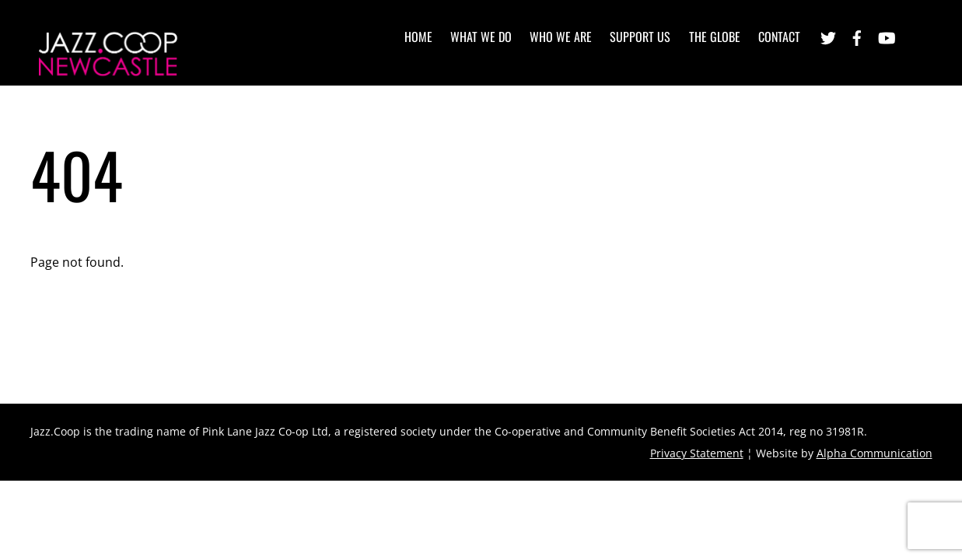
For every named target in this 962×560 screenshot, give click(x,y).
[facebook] (857, 36)
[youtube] (886, 36)
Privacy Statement (697, 453)
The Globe (715, 37)
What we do (481, 37)
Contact (779, 37)
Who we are (561, 37)
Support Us (640, 37)
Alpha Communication (875, 453)
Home (418, 37)
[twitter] (828, 36)
